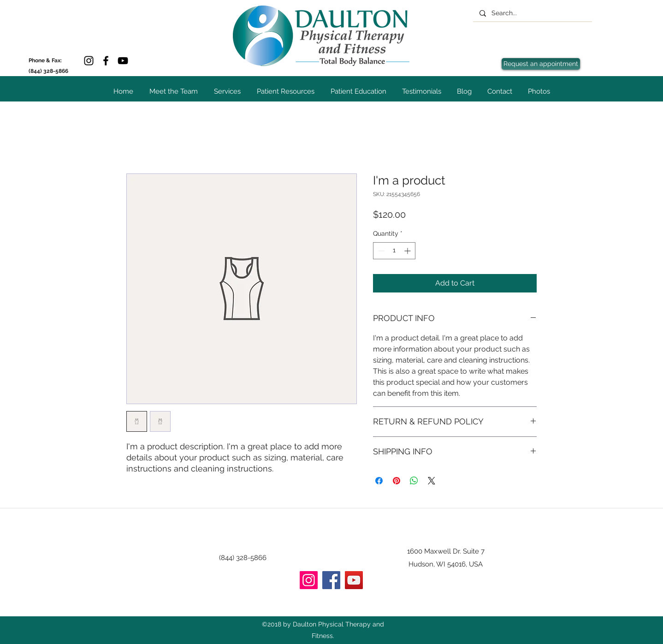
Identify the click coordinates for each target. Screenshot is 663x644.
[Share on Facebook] (379, 481)
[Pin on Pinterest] (397, 481)
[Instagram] (89, 61)
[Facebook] (106, 61)
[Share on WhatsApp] (414, 481)
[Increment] (408, 251)
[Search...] (532, 13)
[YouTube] (123, 61)
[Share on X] (432, 481)
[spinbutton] (394, 251)
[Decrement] (380, 251)
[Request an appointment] (541, 64)
